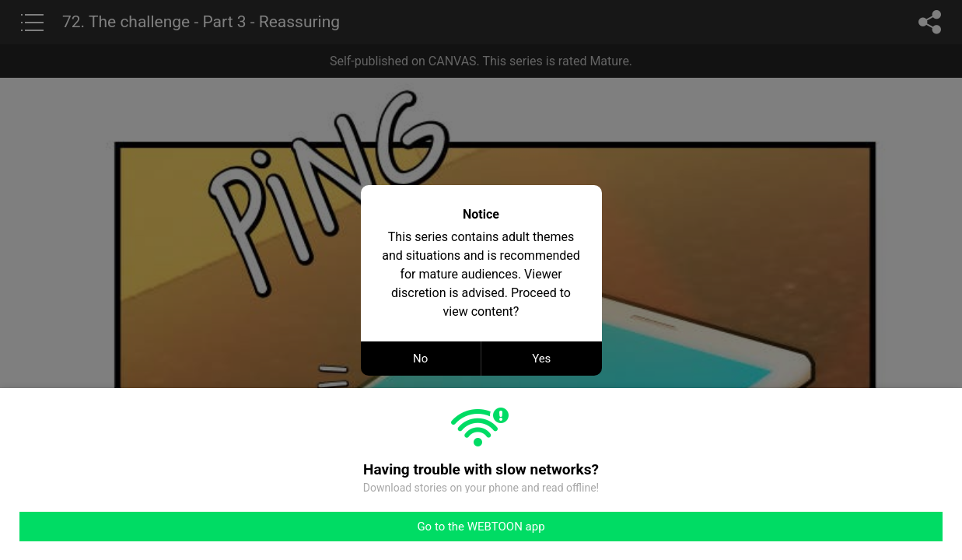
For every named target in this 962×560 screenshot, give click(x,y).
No (420, 359)
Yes (541, 359)
